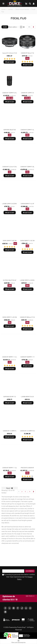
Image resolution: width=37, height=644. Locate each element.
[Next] (33, 27)
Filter (5, 27)
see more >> (30, 596)
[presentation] (14, 585)
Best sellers (14, 27)
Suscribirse (30, 571)
